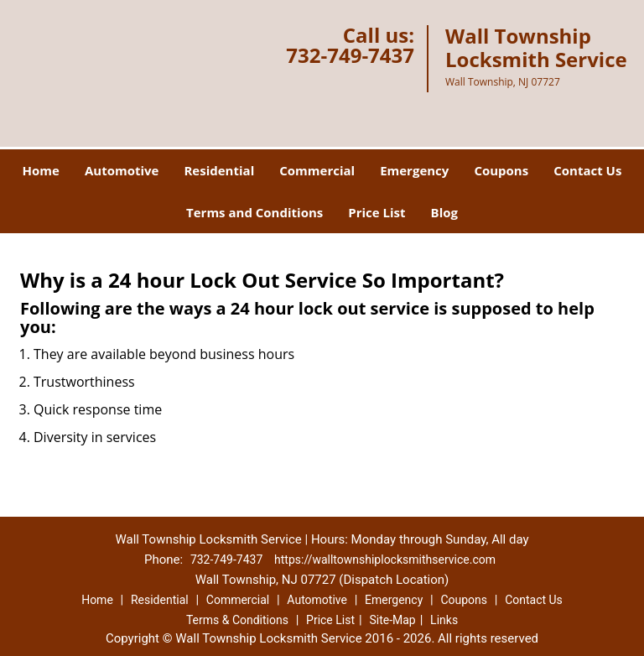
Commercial (317, 170)
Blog (444, 212)
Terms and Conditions (254, 212)
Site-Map (392, 620)
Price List (377, 212)
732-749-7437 (350, 55)
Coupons (501, 170)
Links (444, 620)
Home (41, 170)
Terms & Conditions (237, 620)
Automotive (122, 170)
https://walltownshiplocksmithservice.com (385, 560)
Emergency (414, 170)
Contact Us (587, 170)
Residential (219, 170)
